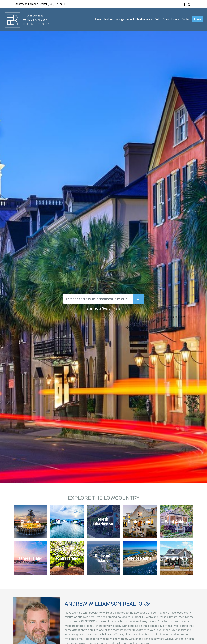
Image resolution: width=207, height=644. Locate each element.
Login (197, 19)
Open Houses (171, 19)
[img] (185, 4)
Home (97, 19)
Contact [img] (186, 19)
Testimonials (144, 19)
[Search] (98, 299)
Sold (157, 19)
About (131, 19)
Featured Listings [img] (114, 19)
